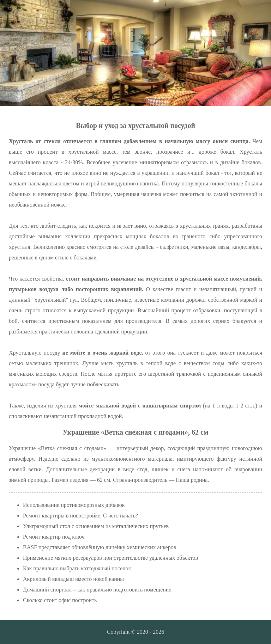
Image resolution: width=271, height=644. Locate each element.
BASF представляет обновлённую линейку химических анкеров (100, 547)
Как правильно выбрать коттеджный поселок (77, 568)
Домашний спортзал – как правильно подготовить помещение (97, 590)
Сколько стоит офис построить (60, 600)
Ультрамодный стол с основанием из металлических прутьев (96, 526)
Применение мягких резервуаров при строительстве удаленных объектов (110, 558)
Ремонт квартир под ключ (54, 537)
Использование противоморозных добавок (74, 505)
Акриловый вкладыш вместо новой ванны (73, 579)
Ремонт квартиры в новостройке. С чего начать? (80, 516)
